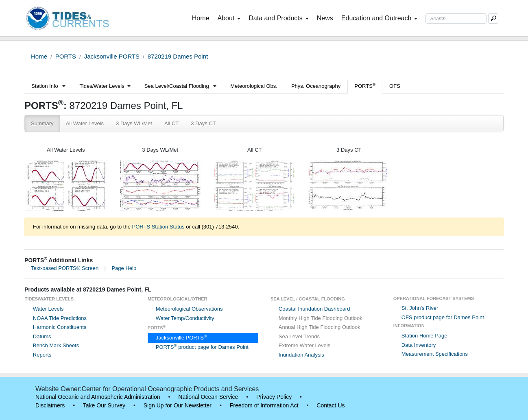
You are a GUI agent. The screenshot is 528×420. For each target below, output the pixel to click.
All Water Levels (85, 123)
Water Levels (48, 309)
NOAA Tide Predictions (60, 318)
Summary (42, 123)
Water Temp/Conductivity (185, 318)
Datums (42, 336)
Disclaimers (50, 405)
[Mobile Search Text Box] (493, 18)
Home (202, 17)
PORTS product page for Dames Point (202, 347)
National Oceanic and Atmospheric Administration (98, 397)
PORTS (66, 56)
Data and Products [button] (279, 18)
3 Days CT (203, 123)
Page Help (124, 268)
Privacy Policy (274, 397)
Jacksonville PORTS (112, 56)
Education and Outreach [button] (380, 18)
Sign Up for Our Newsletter (178, 405)
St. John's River (420, 308)
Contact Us (331, 405)
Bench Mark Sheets (56, 345)
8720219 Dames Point (178, 56)
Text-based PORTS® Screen (65, 268)
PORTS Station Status (158, 227)
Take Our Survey (104, 405)
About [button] (229, 18)
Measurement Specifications (435, 354)
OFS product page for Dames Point (443, 317)
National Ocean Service (208, 397)
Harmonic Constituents (60, 327)
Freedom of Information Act (264, 405)
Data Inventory (419, 345)
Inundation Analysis (301, 355)
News (325, 18)
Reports (42, 355)
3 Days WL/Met (134, 123)
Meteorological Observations (189, 309)
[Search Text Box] (456, 18)
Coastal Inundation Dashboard (314, 309)
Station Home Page (424, 336)
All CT (171, 123)
